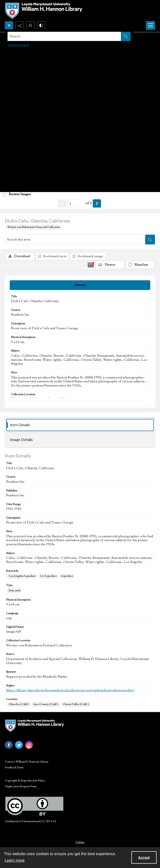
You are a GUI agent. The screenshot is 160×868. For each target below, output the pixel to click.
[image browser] (18, 194)
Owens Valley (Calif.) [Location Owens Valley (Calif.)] (76, 704)
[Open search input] (9, 25)
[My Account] (30, 25)
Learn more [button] (15, 860)
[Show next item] (97, 203)
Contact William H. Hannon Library (27, 762)
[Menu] (151, 25)
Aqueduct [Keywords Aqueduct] (67, 576)
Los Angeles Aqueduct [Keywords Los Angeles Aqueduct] (22, 576)
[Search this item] (75, 240)
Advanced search (18, 45)
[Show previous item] (62, 203)
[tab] (80, 285)
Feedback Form (14, 768)
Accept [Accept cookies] (144, 858)
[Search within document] (150, 240)
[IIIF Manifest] (140, 265)
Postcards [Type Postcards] (14, 591)
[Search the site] (64, 36)
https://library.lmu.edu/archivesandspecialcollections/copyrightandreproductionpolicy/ (70, 690)
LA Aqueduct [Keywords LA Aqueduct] (48, 576)
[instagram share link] (29, 745)
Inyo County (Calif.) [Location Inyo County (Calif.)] (46, 704)
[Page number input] (76, 203)
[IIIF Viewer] (110, 265)
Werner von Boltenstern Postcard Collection (34, 227)
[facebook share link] (9, 745)
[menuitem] (80, 842)
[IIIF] (91, 265)
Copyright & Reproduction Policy (25, 781)
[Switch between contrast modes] (41, 25)
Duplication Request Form (21, 786)
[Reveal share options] (20, 25)
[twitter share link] (19, 745)
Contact (80, 842)
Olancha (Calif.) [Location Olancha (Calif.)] (19, 704)
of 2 (89, 203)
